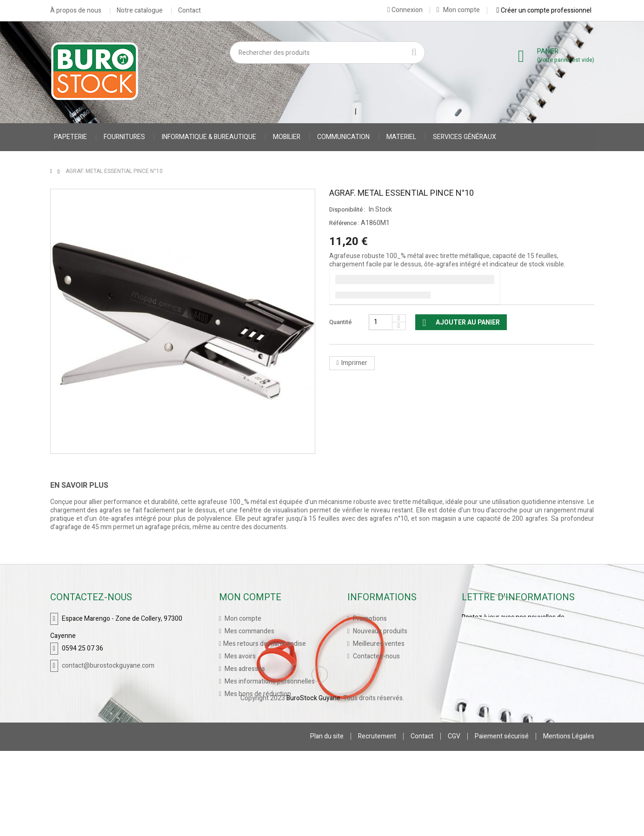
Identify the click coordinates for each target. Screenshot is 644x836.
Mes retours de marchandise (265, 643)
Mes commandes (249, 631)
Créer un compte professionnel (544, 10)
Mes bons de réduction (257, 693)
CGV (454, 821)
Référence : (344, 223)
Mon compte (458, 10)
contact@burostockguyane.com (108, 665)
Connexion (405, 10)
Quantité (340, 322)
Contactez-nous (376, 656)
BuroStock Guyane (313, 783)
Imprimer (354, 363)
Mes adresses (244, 668)
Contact (189, 11)
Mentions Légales (569, 821)
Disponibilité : (347, 210)
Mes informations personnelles (269, 681)
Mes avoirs (239, 656)
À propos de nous (76, 11)
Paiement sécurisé (502, 821)
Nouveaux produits (379, 631)
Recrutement (377, 821)
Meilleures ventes (378, 643)
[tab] (86, 485)
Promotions (369, 618)
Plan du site (327, 821)
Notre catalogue (140, 11)
